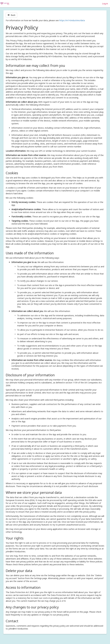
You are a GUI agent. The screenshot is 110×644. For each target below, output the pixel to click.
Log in (105, 4)
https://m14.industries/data (72, 20)
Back (11, 15)
